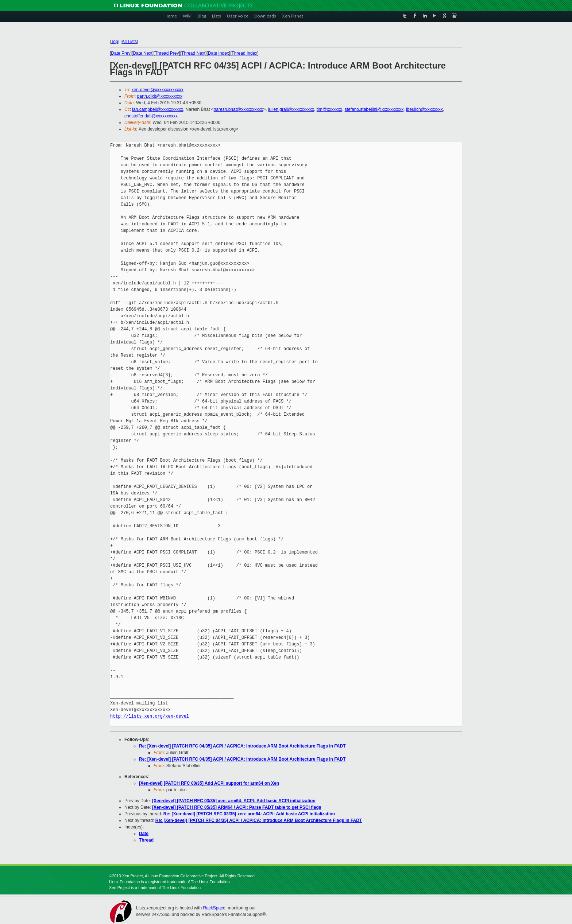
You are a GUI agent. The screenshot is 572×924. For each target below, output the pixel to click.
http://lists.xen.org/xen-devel (150, 716)
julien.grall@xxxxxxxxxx (291, 109)
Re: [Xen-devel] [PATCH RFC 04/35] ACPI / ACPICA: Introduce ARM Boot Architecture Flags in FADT (242, 746)
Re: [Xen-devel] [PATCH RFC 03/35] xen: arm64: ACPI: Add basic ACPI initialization (249, 814)
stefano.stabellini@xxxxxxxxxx (374, 109)
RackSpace (214, 908)
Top (114, 42)
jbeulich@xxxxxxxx (424, 109)
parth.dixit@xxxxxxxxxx (160, 96)
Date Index (219, 53)
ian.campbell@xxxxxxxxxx (158, 109)
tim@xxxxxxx (329, 109)
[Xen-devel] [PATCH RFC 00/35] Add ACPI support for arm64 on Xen (209, 783)
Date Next (142, 53)
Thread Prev (167, 53)
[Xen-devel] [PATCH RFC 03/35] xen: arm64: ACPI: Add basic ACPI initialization (234, 801)
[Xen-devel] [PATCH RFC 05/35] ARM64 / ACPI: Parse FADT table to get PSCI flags (237, 807)
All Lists (129, 42)
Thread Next (193, 53)
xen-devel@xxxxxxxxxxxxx (158, 90)
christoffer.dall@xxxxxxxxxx (151, 116)
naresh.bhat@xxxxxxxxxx (239, 109)
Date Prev (121, 53)
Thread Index (245, 53)
